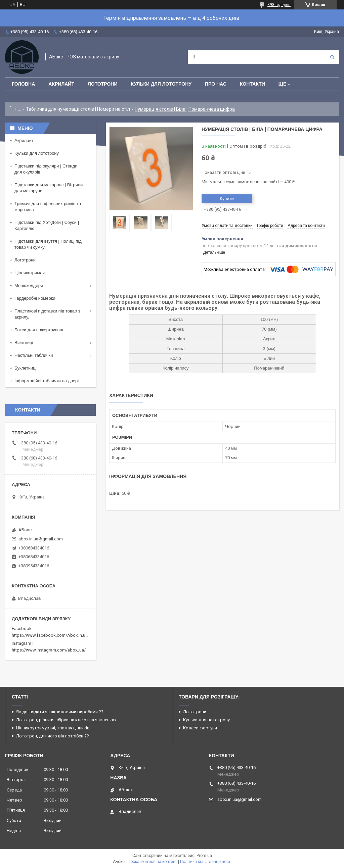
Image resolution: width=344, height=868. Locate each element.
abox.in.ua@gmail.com (41, 539)
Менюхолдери (29, 285)
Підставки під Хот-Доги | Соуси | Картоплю (47, 225)
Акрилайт (61, 84)
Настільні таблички (34, 355)
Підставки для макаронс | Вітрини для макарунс (49, 188)
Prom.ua (204, 856)
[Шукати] (332, 57)
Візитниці (24, 343)
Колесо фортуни (200, 728)
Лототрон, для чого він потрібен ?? (53, 736)
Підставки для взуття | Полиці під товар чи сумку (48, 244)
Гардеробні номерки (35, 298)
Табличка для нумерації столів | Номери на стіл (78, 109)
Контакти (252, 84)
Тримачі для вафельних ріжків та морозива (48, 207)
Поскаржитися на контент (152, 862)
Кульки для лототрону (161, 84)
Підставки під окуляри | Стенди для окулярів (46, 169)
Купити (227, 199)
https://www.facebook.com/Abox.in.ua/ (51, 635)
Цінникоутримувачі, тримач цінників (53, 728)
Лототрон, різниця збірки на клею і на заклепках (66, 720)
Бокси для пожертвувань (39, 330)
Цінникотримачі (30, 273)
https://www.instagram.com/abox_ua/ (49, 650)
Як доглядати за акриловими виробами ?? (60, 712)
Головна (23, 84)
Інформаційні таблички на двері (47, 381)
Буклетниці (26, 368)
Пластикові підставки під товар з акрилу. (47, 314)
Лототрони (103, 84)
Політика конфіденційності (206, 862)
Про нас (216, 84)
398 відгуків (279, 5)
